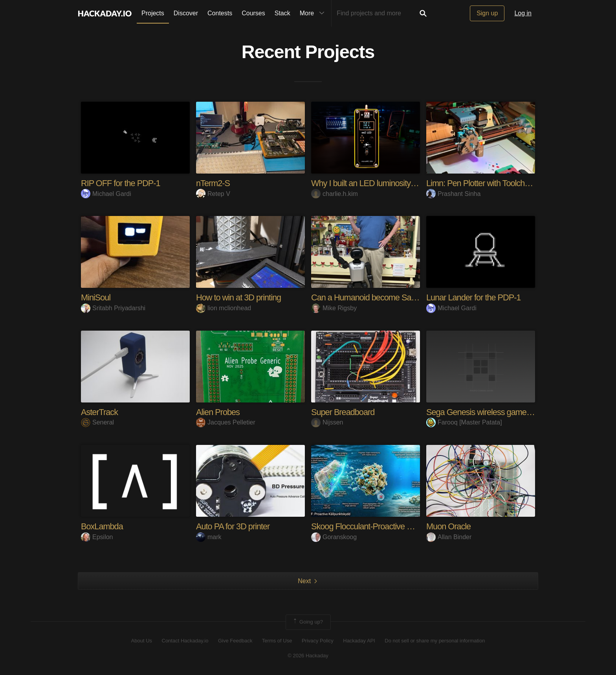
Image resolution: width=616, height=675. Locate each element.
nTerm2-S (213, 183)
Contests (220, 13)
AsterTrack (100, 412)
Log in (523, 13)
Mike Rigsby (334, 308)
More (314, 13)
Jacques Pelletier (226, 422)
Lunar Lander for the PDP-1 (474, 297)
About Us (142, 641)
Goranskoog (334, 537)
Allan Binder (449, 537)
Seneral (97, 422)
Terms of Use (277, 641)
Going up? (308, 622)
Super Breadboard (343, 412)
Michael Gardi (106, 194)
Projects (153, 13)
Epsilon (97, 537)
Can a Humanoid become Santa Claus (378, 297)
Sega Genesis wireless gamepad (484, 412)
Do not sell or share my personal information (435, 641)
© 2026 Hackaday (308, 656)
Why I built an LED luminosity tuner (371, 183)
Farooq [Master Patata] (464, 422)
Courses (253, 13)
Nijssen (327, 422)
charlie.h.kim (335, 194)
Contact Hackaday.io (185, 641)
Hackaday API (359, 641)
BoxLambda (102, 526)
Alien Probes (218, 412)
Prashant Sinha (453, 194)
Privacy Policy (318, 641)
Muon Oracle (449, 526)
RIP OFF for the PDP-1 (121, 183)
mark (209, 537)
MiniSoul (96, 297)
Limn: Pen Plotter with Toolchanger (486, 183)
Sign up (487, 13)
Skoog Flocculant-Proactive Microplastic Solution (395, 526)
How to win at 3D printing (239, 297)
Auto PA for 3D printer (233, 526)
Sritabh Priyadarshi (113, 308)
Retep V (213, 194)
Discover (186, 13)
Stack (282, 13)
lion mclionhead (224, 308)
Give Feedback (235, 641)
